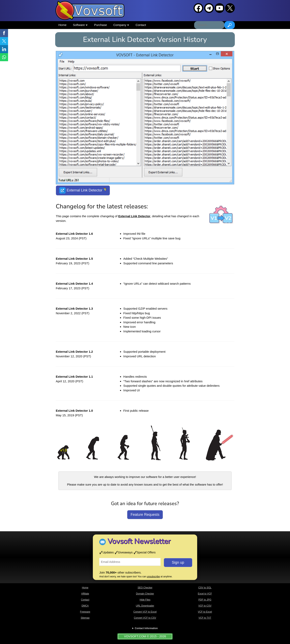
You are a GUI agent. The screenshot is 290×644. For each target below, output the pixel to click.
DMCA (85, 606)
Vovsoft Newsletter (139, 541)
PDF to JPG (205, 600)
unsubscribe (153, 577)
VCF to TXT (205, 618)
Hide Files (145, 600)
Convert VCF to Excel (145, 612)
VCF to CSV (205, 606)
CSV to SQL (205, 588)
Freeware (85, 612)
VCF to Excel (205, 612)
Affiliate (85, 594)
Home (62, 25)
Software (80, 25)
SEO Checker (145, 588)
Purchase (100, 25)
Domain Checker (145, 594)
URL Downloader (145, 606)
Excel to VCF (205, 594)
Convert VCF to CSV (145, 618)
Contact (141, 25)
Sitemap (85, 618)
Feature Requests (145, 515)
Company (121, 25)
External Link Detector (83, 190)
